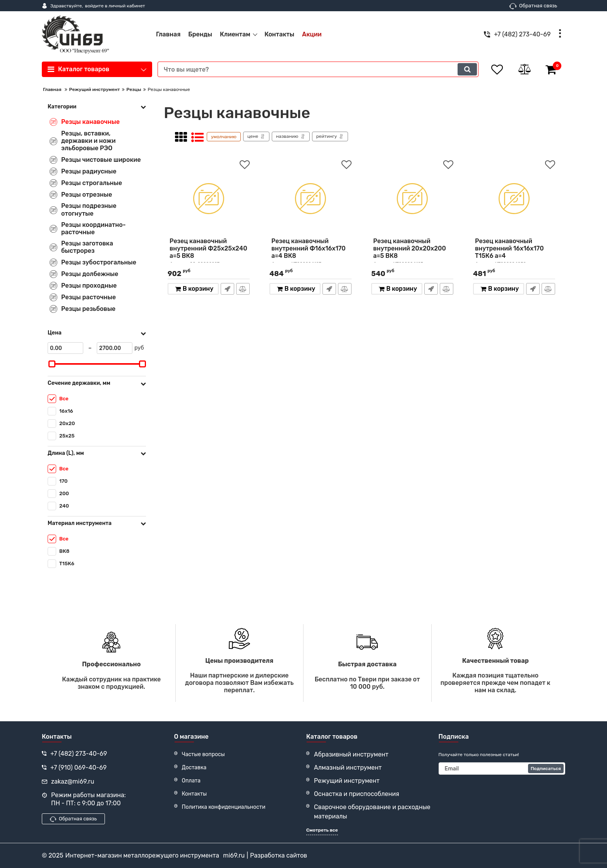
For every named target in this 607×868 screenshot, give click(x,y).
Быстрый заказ (227, 289)
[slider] (52, 364)
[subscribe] (502, 769)
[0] (65, 348)
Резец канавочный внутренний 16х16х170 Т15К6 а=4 (514, 252)
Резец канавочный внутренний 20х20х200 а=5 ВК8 (412, 252)
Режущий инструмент (347, 781)
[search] (318, 69)
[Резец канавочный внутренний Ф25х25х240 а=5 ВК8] (209, 199)
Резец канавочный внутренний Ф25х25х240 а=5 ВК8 (209, 252)
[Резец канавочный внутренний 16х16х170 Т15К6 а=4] (514, 199)
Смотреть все (322, 830)
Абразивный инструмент (351, 754)
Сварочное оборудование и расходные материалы (372, 812)
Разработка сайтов (279, 855)
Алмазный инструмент (348, 768)
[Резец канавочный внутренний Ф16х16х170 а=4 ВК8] (310, 199)
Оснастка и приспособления (357, 794)
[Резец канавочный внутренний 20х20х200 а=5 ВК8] (412, 199)
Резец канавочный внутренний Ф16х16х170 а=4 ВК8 (310, 252)
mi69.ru (234, 855)
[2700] (115, 348)
